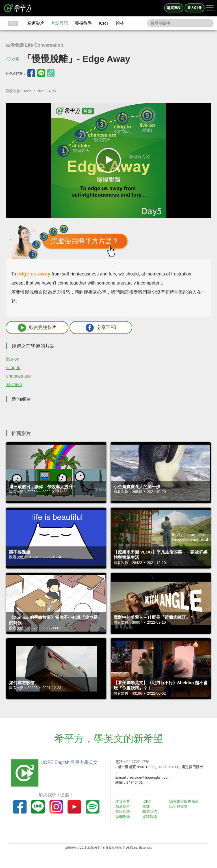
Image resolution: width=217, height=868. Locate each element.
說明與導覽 (178, 806)
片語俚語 (60, 23)
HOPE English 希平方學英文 (69, 762)
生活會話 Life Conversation (34, 45)
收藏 (16, 59)
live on (13, 359)
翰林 (120, 23)
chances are (19, 376)
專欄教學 (83, 23)
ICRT (104, 23)
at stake (14, 385)
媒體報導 (150, 817)
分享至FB (101, 328)
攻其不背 (123, 801)
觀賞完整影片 (37, 328)
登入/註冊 (195, 8)
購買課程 (174, 8)
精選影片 (36, 23)
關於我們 (150, 812)
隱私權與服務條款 (184, 801)
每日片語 (123, 812)
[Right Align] (210, 8)
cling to (13, 368)
